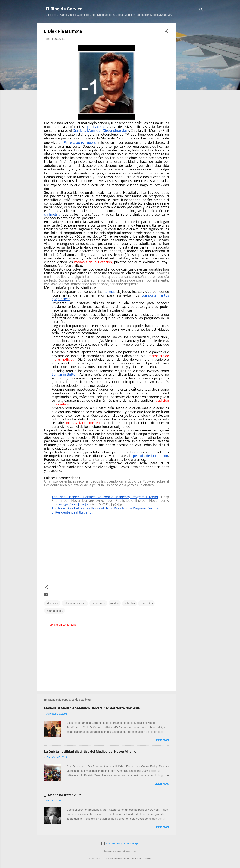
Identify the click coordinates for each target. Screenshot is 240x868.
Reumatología (54, 611)
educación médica (75, 603)
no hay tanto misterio (84, 423)
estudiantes (98, 603)
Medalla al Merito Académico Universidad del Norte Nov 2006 (92, 708)
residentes (146, 603)
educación (52, 603)
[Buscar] (201, 10)
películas (129, 603)
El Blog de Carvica (64, 9)
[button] (167, 32)
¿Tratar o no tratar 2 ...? (62, 795)
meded (115, 603)
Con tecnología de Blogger (120, 843)
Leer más (162, 740)
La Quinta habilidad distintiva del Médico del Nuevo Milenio (90, 752)
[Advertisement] (191, 79)
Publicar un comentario (62, 625)
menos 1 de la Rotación (93, 262)
